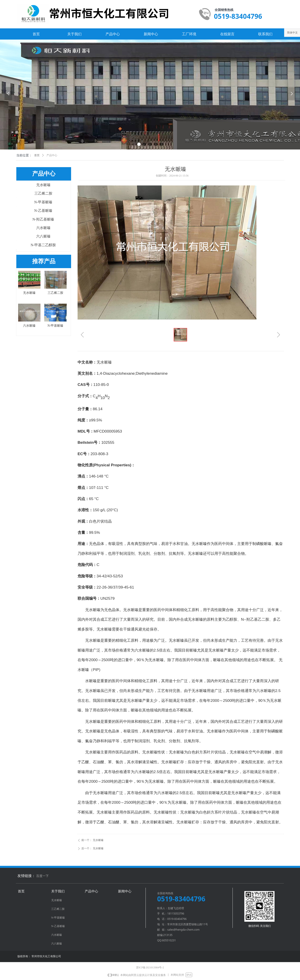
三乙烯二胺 (43, 193)
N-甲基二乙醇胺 (43, 245)
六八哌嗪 (43, 236)
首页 (37, 155)
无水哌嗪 (43, 185)
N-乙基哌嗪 (43, 211)
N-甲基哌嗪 (43, 202)
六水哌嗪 (43, 228)
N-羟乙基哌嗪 (43, 219)
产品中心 (52, 155)
